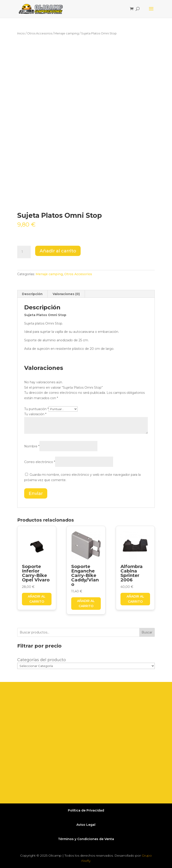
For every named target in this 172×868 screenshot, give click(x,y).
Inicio (21, 33)
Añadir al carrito (58, 251)
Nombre (32, 446)
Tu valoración (35, 414)
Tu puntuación (36, 409)
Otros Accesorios (40, 33)
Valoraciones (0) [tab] (66, 294)
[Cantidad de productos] (24, 252)
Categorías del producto (42, 660)
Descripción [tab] (32, 294)
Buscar (147, 632)
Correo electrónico (40, 462)
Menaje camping (67, 33)
